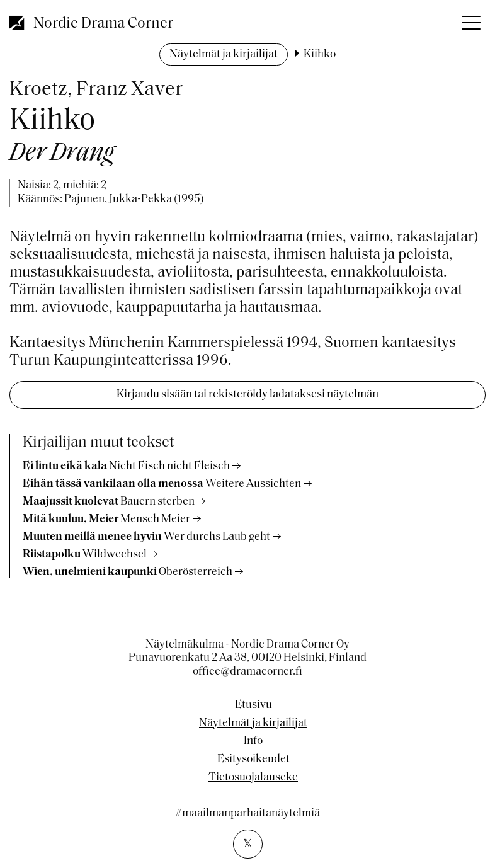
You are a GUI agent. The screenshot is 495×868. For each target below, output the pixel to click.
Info (253, 741)
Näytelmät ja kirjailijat (224, 54)
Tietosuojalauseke (253, 778)
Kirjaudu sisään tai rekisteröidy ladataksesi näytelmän (247, 395)
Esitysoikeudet (253, 760)
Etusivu (253, 705)
